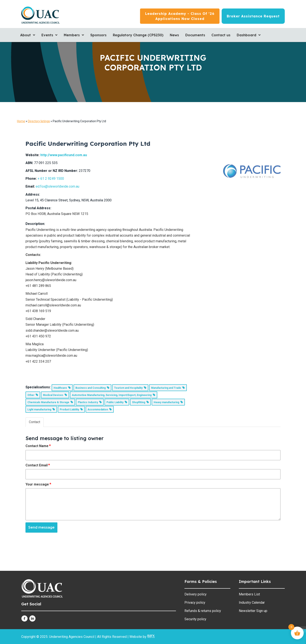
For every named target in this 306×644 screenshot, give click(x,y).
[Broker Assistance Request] (253, 16)
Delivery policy (195, 594)
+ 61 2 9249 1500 (51, 179)
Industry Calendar (252, 603)
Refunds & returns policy (203, 611)
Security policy (195, 619)
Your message (39, 484)
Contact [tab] (35, 422)
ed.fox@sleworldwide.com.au (57, 186)
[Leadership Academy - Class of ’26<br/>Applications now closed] (180, 16)
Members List (249, 594)
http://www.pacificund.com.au (64, 155)
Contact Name (38, 446)
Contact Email (38, 465)
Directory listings (39, 121)
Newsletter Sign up (253, 611)
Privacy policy (195, 603)
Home (21, 121)
